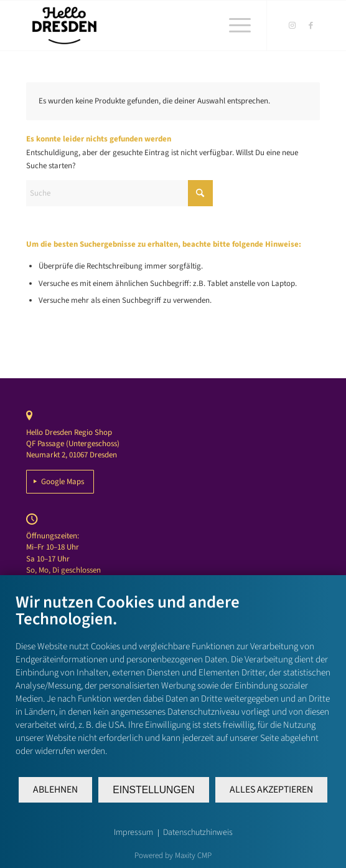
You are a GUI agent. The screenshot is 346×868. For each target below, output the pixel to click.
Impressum (133, 833)
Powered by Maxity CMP (173, 856)
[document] (173, 684)
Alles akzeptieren (271, 789)
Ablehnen (55, 789)
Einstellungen (153, 790)
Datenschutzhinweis (198, 833)
